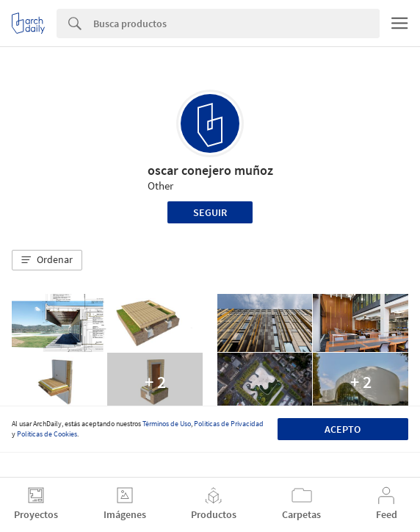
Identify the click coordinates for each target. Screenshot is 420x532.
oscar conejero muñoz (210, 170)
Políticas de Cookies (47, 434)
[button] (47, 260)
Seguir (210, 212)
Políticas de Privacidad (229, 424)
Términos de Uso (167, 424)
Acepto (343, 429)
